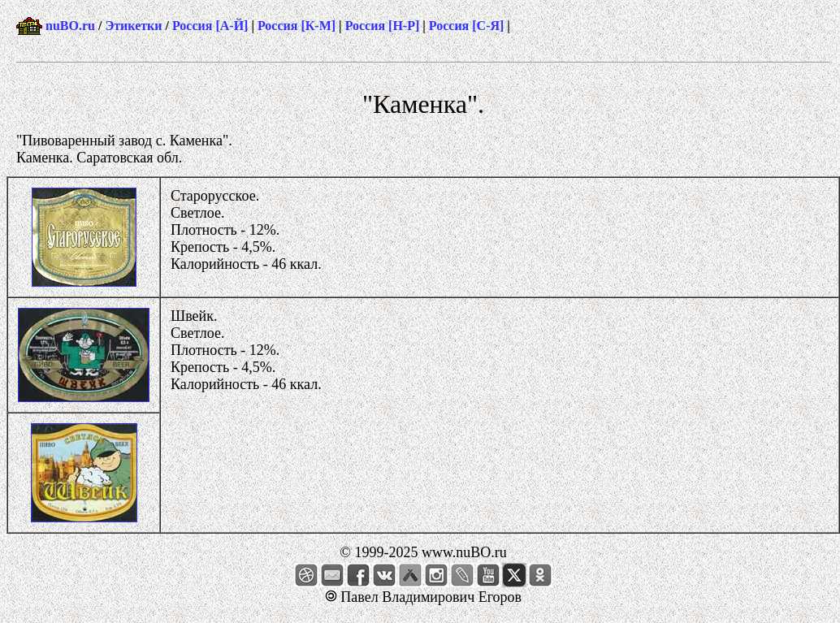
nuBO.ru (70, 26)
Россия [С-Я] (467, 26)
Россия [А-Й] (210, 26)
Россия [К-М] (297, 26)
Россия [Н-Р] (383, 26)
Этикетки (133, 26)
